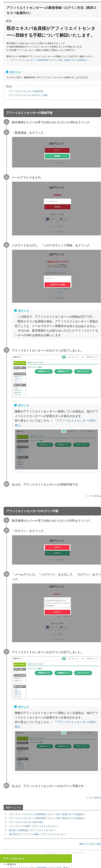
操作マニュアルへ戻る (90, 844)
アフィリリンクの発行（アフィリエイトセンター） (34, 826)
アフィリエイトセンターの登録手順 (26, 91)
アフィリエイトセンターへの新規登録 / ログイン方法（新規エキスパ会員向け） (50, 60)
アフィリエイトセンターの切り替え (26, 822)
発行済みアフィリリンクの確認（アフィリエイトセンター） (38, 834)
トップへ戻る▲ (93, 496)
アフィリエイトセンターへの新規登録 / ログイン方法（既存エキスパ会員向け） (48, 818)
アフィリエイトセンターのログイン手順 (28, 95)
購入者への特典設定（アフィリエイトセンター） (33, 830)
